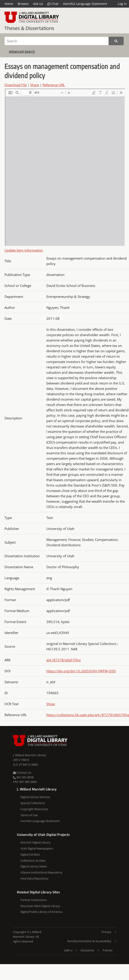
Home (9, 4)
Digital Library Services (35, 797)
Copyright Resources (34, 809)
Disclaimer (87, 950)
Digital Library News (34, 866)
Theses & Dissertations (29, 28)
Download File (16, 85)
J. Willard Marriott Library (30, 755)
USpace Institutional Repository (41, 872)
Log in (122, 4)
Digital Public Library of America (41, 912)
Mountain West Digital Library (40, 906)
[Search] (57, 41)
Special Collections (33, 803)
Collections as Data (33, 860)
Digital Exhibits (30, 854)
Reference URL (54, 85)
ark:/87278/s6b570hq (63, 660)
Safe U (68, 950)
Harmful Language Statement (85, 4)
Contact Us (22, 773)
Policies (107, 950)
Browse (23, 4)
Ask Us (38, 4)
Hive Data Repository (34, 878)
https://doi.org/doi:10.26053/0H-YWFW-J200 (81, 671)
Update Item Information (24, 250)
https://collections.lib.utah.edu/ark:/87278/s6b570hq (88, 715)
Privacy (106, 932)
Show (51, 704)
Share (35, 85)
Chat (53, 4)
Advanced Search (22, 51)
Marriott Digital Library (35, 842)
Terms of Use (29, 815)
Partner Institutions (33, 900)
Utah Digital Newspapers (37, 848)
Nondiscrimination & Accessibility (89, 941)
